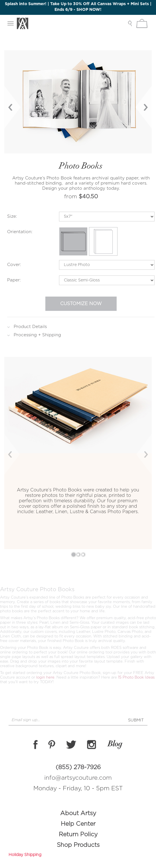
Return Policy (78, 834)
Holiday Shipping (25, 855)
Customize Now (81, 304)
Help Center (78, 824)
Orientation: (20, 232)
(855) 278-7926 (78, 767)
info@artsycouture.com (78, 778)
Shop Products (78, 845)
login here (45, 678)
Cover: (14, 265)
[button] (15, 453)
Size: (12, 216)
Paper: (14, 280)
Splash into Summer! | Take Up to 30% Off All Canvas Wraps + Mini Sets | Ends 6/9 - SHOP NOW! (78, 7)
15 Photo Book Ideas (136, 678)
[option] (78, 102)
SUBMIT (136, 720)
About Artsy (78, 813)
